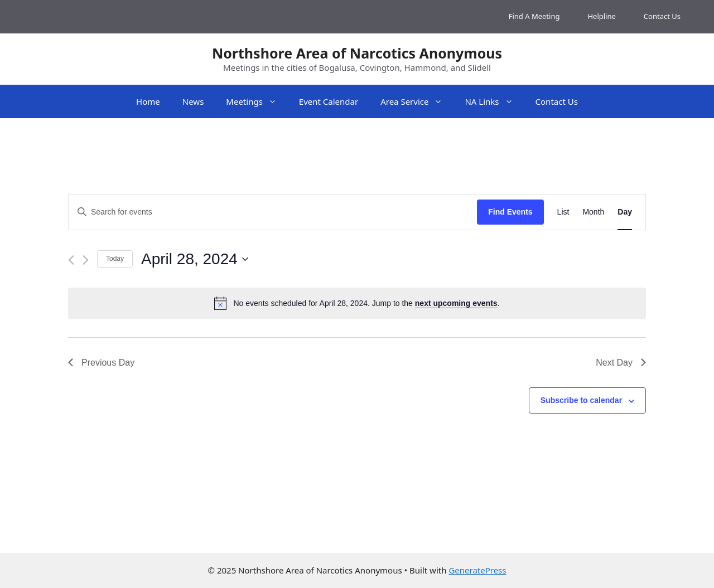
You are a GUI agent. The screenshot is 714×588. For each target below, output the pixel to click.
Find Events (510, 212)
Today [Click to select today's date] (115, 259)
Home (148, 101)
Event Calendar (329, 101)
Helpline (601, 16)
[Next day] (86, 260)
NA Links (494, 101)
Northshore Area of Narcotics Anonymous (357, 53)
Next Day (621, 363)
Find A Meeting (534, 16)
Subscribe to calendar (581, 400)
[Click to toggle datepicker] (195, 259)
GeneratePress (477, 570)
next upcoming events (456, 303)
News (193, 101)
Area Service (417, 101)
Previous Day (101, 363)
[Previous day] (71, 260)
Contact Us (662, 16)
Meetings (257, 101)
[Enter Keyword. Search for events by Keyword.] (273, 212)
